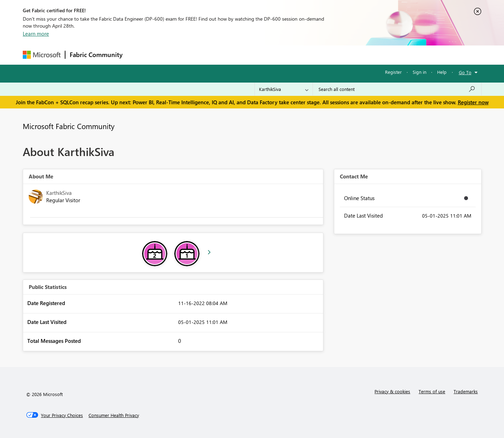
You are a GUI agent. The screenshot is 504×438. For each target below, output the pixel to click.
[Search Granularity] (284, 89)
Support (317, 55)
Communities (229, 55)
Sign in (419, 72)
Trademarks (466, 391)
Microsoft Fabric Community (69, 126)
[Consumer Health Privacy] (114, 415)
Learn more (36, 34)
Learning (287, 55)
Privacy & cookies (392, 391)
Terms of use (432, 391)
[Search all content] (397, 89)
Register (393, 72)
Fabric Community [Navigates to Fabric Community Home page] (96, 55)
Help (442, 72)
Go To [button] (465, 72)
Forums (138, 55)
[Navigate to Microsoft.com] (42, 55)
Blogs (260, 55)
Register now (473, 102)
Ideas (198, 55)
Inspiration (169, 55)
